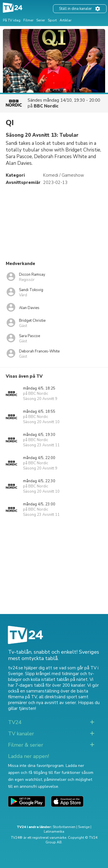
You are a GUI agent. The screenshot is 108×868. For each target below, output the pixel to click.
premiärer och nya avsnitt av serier (42, 703)
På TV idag (12, 20)
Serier (41, 20)
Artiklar (66, 20)
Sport (52, 20)
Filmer (28, 20)
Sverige (84, 827)
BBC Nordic (46, 106)
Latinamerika (54, 832)
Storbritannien (64, 827)
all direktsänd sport (58, 697)
